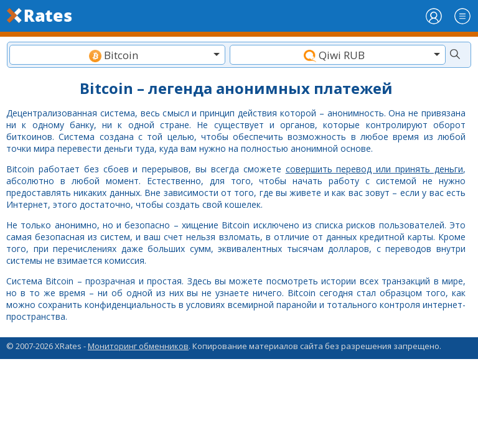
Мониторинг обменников (138, 346)
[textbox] (117, 55)
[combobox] (117, 55)
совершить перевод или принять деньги (374, 169)
